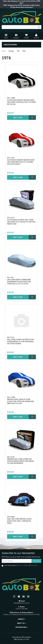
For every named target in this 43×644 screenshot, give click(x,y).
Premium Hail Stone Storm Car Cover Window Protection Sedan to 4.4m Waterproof (20, 461)
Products (16, 36)
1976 (24, 51)
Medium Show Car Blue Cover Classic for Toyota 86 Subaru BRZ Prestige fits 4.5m (20, 401)
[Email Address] (17, 561)
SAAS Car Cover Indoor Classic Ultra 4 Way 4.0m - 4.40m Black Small (19, 521)
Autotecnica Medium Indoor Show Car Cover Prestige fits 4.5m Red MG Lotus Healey (21, 162)
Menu (6, 36)
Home (4, 51)
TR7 (18, 51)
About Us (21, 623)
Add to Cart (18, 118)
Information (21, 627)
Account (36, 36)
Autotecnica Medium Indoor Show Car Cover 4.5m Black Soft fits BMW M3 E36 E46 (21, 102)
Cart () (26, 36)
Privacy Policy (34, 565)
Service (21, 619)
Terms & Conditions (23, 565)
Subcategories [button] (10, 45)
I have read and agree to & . (20, 566)
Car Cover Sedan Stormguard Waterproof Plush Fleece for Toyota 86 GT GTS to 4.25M (19, 282)
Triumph (11, 51)
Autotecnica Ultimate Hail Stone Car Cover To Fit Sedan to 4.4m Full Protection (21, 222)
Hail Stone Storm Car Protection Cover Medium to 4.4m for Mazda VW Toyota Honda (21, 342)
